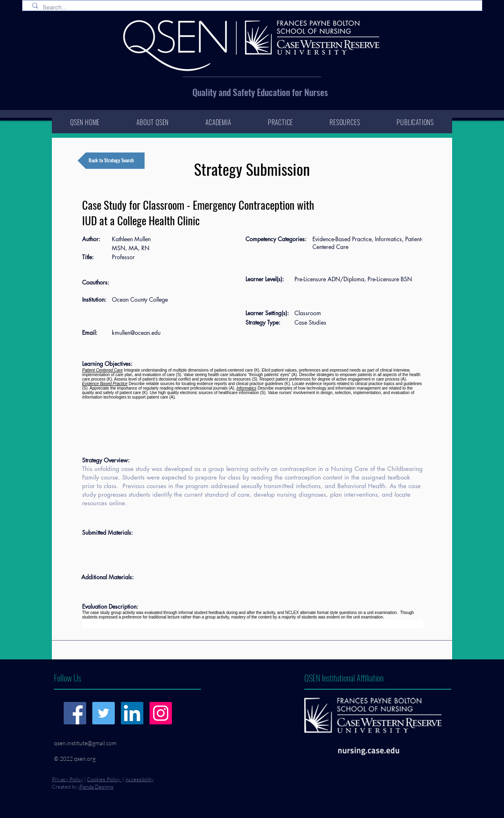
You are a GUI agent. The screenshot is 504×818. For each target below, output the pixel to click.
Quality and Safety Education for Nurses (260, 92)
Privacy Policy (67, 779)
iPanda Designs (96, 787)
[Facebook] (75, 713)
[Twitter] (104, 713)
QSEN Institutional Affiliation (344, 678)
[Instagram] (161, 713)
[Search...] (254, 8)
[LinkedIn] (132, 713)
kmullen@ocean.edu (136, 333)
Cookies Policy (104, 779)
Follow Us (67, 678)
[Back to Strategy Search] (111, 161)
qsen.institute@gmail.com (85, 743)
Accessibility (139, 779)
